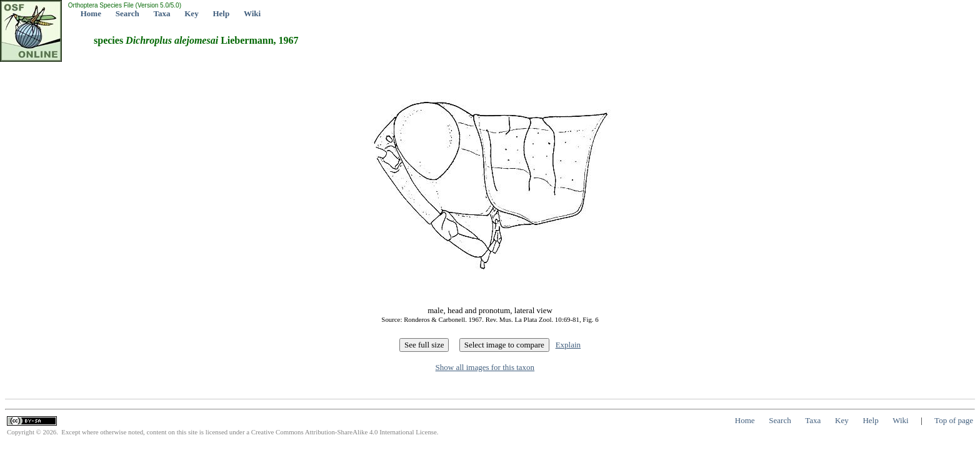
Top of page (954, 420)
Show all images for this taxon (485, 367)
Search (127, 13)
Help (221, 13)
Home (91, 13)
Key (191, 13)
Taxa (162, 13)
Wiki (252, 13)
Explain (568, 345)
